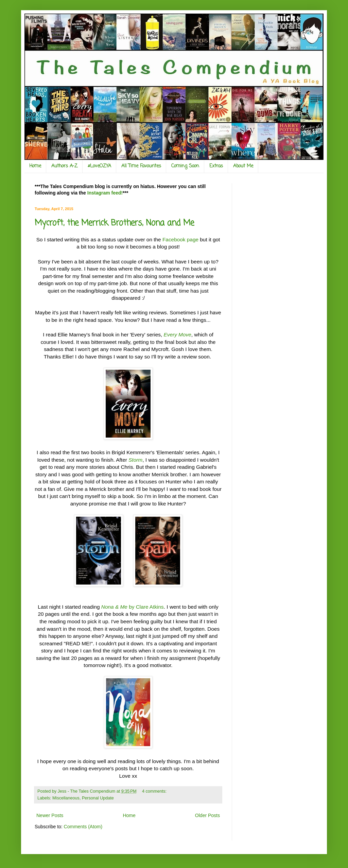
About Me (243, 166)
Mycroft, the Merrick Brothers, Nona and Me (114, 223)
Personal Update (98, 798)
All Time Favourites (141, 166)
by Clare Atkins (133, 607)
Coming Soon (185, 166)
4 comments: (155, 791)
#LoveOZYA (99, 166)
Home (35, 166)
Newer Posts (50, 815)
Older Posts (207, 815)
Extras (216, 166)
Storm (135, 460)
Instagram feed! (105, 193)
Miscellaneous (66, 798)
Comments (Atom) (83, 827)
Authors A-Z (64, 166)
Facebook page (180, 239)
